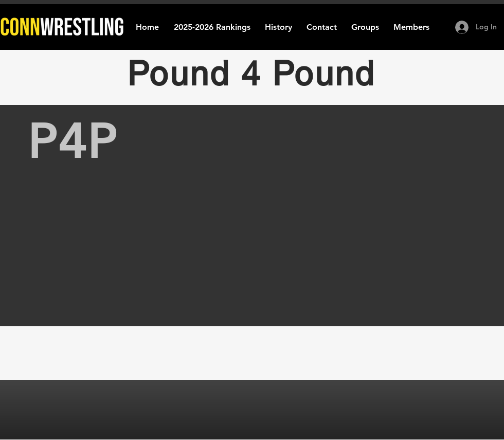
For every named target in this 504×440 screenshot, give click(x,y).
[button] (278, 27)
